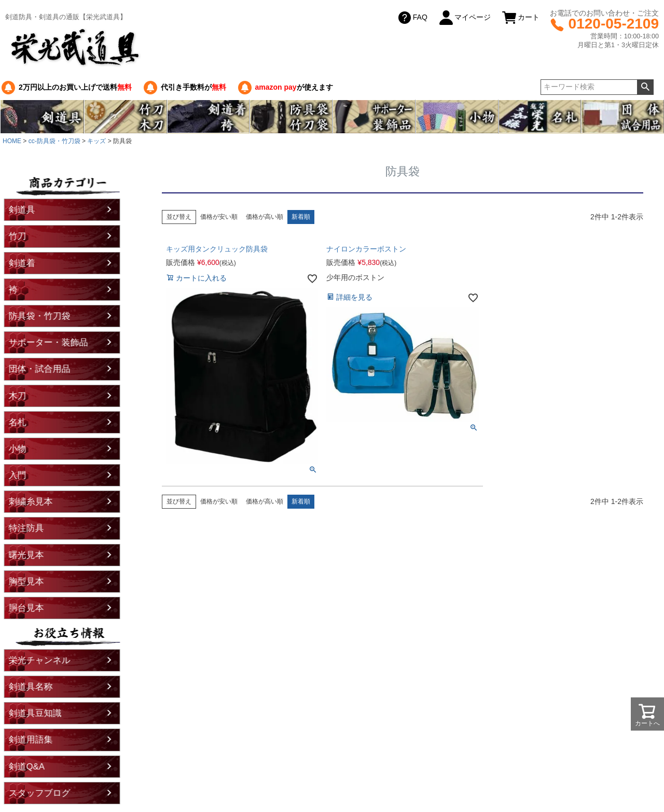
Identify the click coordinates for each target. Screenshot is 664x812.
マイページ (464, 18)
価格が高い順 (265, 217)
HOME (12, 141)
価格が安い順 (219, 217)
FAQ (412, 18)
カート (520, 18)
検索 (645, 87)
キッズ (96, 141)
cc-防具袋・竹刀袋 (54, 141)
